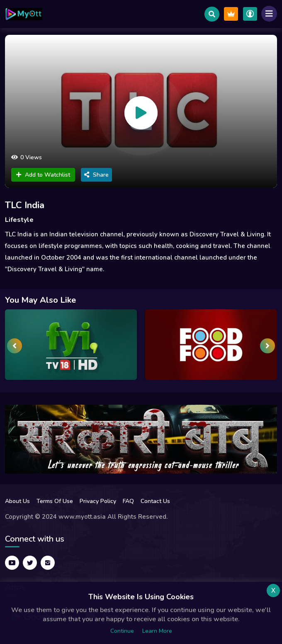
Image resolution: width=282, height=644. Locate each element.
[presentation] (15, 346)
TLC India (25, 205)
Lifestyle (19, 220)
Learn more (157, 631)
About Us (17, 501)
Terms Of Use (55, 501)
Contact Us (155, 501)
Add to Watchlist (43, 175)
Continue (122, 631)
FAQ (128, 501)
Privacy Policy (98, 501)
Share (96, 175)
